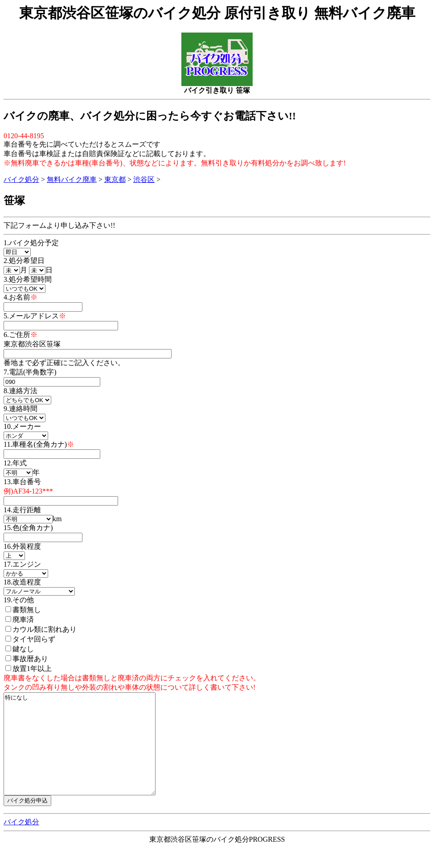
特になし (88, 754)
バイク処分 (21, 179)
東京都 (115, 179)
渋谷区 (144, 179)
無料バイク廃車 (72, 179)
